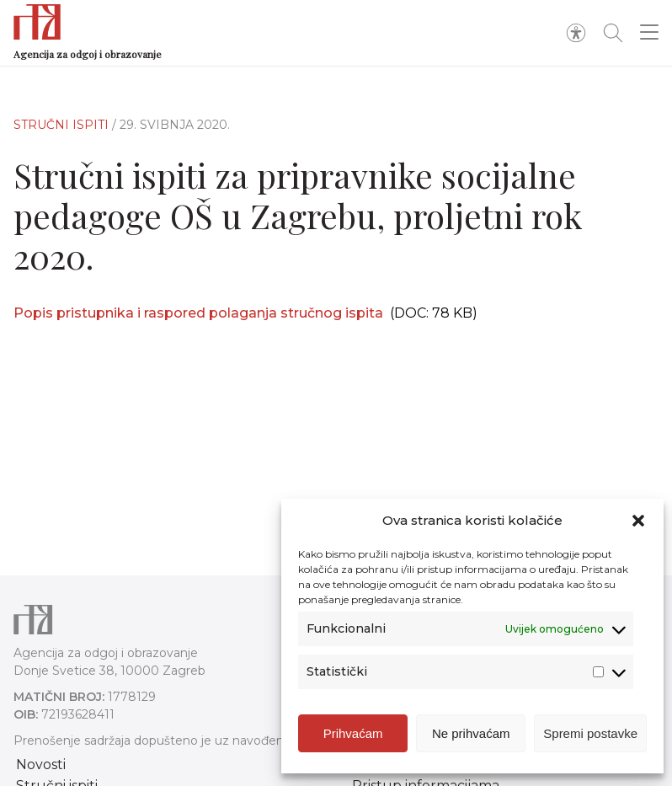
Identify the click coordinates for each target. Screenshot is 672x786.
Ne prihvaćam (471, 733)
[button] (638, 521)
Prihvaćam (353, 733)
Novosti (41, 765)
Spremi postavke (590, 733)
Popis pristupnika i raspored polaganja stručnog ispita (198, 313)
